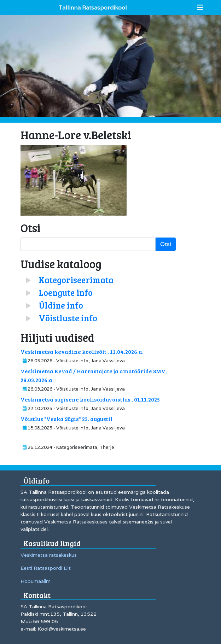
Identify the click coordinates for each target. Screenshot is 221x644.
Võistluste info (68, 318)
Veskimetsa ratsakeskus (49, 555)
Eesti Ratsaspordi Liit (46, 568)
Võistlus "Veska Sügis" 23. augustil (66, 419)
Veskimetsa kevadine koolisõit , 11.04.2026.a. (82, 352)
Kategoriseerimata (76, 280)
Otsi (166, 244)
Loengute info (66, 292)
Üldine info (61, 305)
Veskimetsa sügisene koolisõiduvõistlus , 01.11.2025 (90, 399)
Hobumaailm (36, 581)
